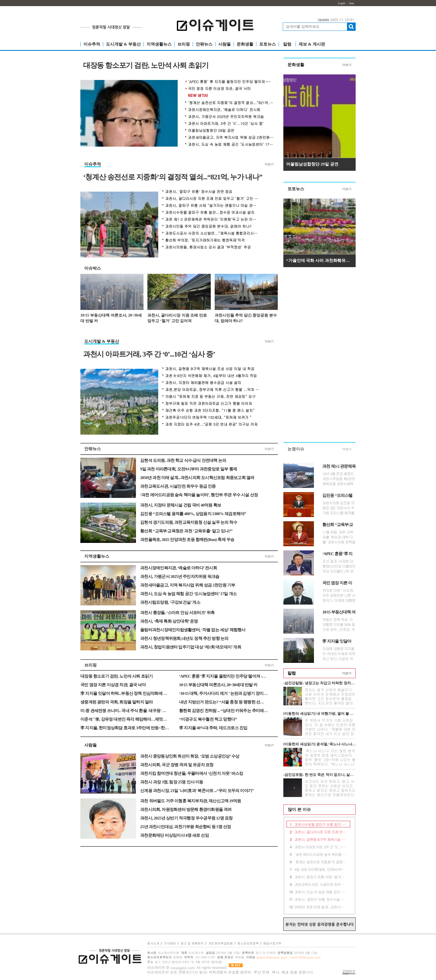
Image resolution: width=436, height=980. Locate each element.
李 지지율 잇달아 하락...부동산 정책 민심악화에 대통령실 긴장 (125, 693)
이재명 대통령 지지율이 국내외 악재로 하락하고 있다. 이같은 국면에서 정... (339, 654)
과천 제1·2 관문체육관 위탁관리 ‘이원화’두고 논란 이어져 (212, 219)
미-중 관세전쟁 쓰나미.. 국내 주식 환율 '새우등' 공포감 (125, 711)
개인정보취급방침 (221, 943)
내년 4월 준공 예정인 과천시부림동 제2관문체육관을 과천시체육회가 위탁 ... (339, 479)
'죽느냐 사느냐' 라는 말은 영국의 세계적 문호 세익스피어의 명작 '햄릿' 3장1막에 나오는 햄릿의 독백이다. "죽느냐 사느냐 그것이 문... (330, 760)
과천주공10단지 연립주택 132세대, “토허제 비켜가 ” (208, 417)
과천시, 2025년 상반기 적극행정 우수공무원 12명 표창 (186, 818)
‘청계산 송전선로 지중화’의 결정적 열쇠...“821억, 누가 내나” (231, 103)
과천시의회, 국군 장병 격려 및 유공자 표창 (177, 765)
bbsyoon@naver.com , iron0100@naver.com (289, 957)
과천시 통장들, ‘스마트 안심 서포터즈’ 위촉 (177, 613)
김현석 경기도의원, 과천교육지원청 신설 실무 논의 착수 (189, 522)
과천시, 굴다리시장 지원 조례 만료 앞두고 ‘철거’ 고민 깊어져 (212, 199)
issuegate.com (183, 968)
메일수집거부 (272, 943)
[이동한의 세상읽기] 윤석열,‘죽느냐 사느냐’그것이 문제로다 (319, 744)
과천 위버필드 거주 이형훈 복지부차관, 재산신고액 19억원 (190, 801)
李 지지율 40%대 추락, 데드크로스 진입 (213, 728)
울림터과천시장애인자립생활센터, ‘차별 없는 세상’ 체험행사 (193, 630)
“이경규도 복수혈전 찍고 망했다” (208, 719)
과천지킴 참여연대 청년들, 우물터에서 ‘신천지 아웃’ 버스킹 (192, 773)
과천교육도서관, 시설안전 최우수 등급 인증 (178, 486)
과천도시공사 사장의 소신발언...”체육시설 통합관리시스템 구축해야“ (212, 233)
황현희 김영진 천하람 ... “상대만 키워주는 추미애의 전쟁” (224, 711)
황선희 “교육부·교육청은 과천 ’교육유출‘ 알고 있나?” (186, 531)
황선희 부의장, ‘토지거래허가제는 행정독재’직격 (205, 240)
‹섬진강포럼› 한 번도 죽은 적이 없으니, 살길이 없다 (319, 775)
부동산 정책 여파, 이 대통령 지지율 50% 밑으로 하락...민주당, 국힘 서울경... (339, 625)
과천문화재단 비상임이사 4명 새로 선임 (174, 835)
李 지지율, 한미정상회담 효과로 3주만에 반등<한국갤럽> (125, 728)
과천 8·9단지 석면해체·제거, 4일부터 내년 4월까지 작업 (211, 376)
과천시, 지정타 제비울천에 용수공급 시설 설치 (203, 383)
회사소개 (153, 943)
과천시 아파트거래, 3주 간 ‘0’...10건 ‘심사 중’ (226, 124)
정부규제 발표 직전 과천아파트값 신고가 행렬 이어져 (209, 403)
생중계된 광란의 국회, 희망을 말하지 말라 (117, 702)
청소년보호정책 (248, 943)
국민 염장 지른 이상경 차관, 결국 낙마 (219, 89)
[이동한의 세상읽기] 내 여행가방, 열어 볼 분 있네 (319, 714)
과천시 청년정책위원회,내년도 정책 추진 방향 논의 (184, 638)
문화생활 (245, 44)
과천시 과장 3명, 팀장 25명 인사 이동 (172, 782)
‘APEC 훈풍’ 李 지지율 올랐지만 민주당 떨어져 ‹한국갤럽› (231, 82)
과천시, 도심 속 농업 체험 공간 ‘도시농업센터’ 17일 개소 (231, 144)
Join (351, 3)
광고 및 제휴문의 (192, 943)
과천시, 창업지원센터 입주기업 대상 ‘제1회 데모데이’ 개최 (191, 647)
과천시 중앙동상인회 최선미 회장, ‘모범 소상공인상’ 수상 (190, 756)
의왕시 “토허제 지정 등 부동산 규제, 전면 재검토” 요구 (210, 397)
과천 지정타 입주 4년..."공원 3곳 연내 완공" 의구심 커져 (211, 424)
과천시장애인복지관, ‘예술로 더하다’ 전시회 (224, 110)
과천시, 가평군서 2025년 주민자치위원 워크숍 (226, 117)
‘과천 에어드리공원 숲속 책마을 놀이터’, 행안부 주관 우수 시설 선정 (199, 495)
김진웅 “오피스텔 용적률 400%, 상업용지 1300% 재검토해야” (193, 514)
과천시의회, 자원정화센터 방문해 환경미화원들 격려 (186, 809)
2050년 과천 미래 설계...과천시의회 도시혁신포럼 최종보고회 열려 (197, 478)
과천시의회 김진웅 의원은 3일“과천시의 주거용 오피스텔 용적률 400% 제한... (338, 508)
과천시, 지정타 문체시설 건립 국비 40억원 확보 (181, 505)
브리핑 (184, 44)
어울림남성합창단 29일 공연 (211, 131)
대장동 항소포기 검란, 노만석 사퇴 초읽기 (146, 66)
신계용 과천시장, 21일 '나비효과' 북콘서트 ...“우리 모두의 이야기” (197, 791)
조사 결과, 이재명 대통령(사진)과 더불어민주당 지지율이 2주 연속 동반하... (339, 566)
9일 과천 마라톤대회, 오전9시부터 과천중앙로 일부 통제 (189, 469)
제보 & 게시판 (312, 44)
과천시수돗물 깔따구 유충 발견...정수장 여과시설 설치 (210, 212)
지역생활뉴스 (159, 44)
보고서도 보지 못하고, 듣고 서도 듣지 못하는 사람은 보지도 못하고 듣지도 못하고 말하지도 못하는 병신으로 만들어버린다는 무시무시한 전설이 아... (330, 790)
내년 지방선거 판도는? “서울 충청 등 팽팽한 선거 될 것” (224, 702)
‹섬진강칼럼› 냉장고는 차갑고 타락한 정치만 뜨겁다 (319, 683)
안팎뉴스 (204, 44)
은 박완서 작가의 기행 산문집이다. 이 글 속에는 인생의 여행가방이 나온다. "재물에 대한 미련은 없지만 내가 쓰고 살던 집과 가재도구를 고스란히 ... (330, 729)
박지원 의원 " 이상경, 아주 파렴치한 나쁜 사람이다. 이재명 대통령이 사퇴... (339, 595)
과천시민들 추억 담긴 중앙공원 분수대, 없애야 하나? (208, 226)
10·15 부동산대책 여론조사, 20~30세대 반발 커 (111, 318)
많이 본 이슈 (297, 809)
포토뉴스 (267, 44)
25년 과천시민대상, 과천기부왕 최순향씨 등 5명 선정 (185, 827)
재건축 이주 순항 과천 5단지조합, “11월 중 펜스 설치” (210, 410)
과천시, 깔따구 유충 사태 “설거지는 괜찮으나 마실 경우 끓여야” (212, 205)
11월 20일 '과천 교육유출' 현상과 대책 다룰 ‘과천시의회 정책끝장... (339, 537)
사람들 (225, 44)
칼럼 (287, 44)
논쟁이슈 (296, 449)
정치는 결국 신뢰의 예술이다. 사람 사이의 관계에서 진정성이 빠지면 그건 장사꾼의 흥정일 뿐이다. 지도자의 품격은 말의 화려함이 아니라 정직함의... (330, 699)
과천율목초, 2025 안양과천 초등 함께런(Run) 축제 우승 (187, 540)
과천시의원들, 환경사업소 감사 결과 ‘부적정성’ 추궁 (208, 247)
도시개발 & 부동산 (123, 44)
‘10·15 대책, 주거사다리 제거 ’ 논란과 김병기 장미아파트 (224, 693)
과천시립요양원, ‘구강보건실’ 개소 (170, 602)
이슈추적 (92, 44)
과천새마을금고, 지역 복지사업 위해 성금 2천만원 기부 (231, 137)
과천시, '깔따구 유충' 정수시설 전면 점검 (199, 192)
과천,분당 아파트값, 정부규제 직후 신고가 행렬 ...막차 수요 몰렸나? (212, 390)
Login (341, 3)
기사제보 (170, 943)
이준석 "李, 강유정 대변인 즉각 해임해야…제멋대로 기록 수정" (125, 719)
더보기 (269, 164)
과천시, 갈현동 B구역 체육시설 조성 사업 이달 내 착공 (210, 369)
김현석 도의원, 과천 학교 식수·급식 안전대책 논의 (183, 460)
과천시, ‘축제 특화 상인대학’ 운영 (169, 621)
